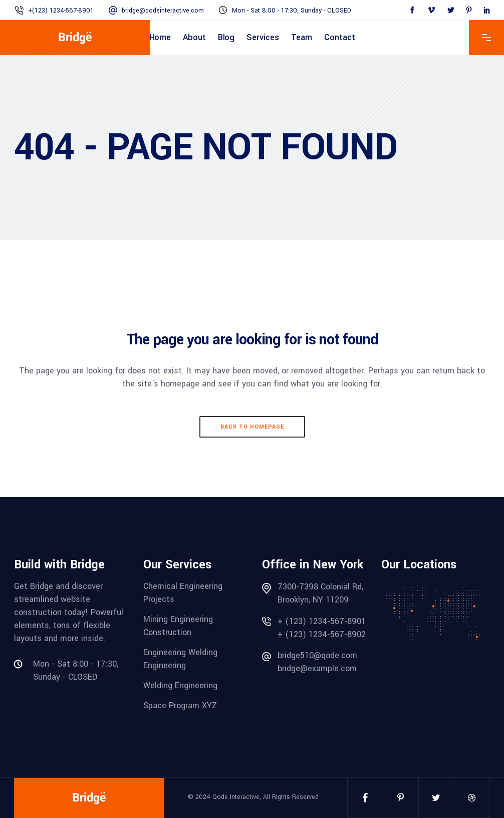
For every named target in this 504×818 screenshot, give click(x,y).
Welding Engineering (180, 685)
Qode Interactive (236, 797)
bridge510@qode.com (317, 655)
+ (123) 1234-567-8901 (322, 621)
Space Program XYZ (180, 705)
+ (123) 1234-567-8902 (322, 634)
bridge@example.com (317, 668)
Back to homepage (252, 427)
